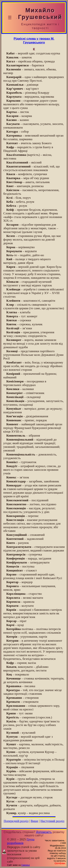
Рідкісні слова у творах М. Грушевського (34, 40)
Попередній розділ (16, 821)
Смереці (26, 865)
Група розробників (21, 841)
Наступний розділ (52, 821)
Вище (34, 821)
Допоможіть (44, 832)
